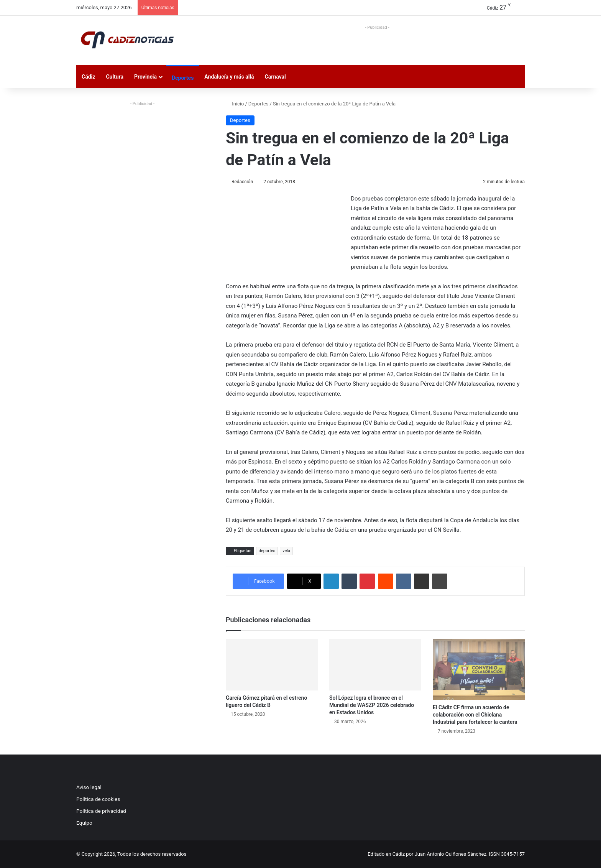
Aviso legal (89, 787)
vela (286, 551)
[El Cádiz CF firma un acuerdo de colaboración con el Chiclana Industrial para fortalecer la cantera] (479, 669)
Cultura (115, 77)
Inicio (235, 104)
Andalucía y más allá (229, 77)
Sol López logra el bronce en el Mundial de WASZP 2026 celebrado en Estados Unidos (372, 705)
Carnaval (275, 77)
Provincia (145, 77)
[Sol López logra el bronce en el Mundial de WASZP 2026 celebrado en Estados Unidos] (375, 665)
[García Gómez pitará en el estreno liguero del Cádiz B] (272, 665)
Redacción (242, 182)
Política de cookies (98, 799)
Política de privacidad (101, 811)
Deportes (183, 78)
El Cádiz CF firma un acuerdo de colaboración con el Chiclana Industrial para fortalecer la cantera (475, 715)
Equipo (84, 823)
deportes (267, 551)
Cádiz (88, 77)
